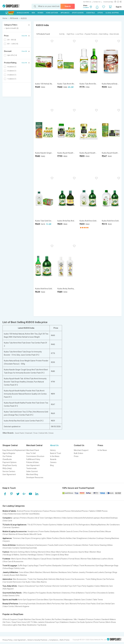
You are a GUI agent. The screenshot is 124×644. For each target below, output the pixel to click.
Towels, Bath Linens (56, 545)
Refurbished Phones (80, 511)
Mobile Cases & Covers (69, 531)
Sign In (119, 7)
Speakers (16, 527)
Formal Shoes (74, 559)
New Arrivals (114, 34)
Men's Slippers (34, 559)
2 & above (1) (12, 75)
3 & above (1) (12, 71)
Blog (52, 465)
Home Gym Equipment (27, 600)
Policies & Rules (33, 462)
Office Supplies (29, 593)
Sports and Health (10, 600)
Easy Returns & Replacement (14, 450)
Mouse (108, 531)
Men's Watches (36, 572)
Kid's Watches (22, 575)
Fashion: (6, 552)
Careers (53, 462)
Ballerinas (96, 559)
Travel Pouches (45, 566)
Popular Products (91, 34)
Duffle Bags (22, 566)
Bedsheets (21, 545)
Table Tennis (98, 600)
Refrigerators (84, 525)
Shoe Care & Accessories (13, 561)
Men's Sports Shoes (19, 559)
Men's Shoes (111, 622)
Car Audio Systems (85, 622)
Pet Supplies (41, 593)
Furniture (69, 545)
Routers (31, 518)
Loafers (104, 559)
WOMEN (40, 13)
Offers (100, 13)
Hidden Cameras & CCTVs (68, 525)
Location (86, 8)
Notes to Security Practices (37, 640)
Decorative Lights (10, 625)
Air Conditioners (113, 525)
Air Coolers (46, 619)
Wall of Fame (65, 640)
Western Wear (95, 552)
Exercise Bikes (43, 600)
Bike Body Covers (63, 579)
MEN (33, 13)
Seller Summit (32, 471)
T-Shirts (47, 555)
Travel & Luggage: (10, 566)
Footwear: (7, 559)
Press (76, 456)
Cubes (97, 586)
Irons (24, 622)
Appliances (65, 13)
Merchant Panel (33, 450)
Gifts (18, 596)
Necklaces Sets (65, 572)
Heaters (73, 622)
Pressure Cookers (93, 619)
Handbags (32, 555)
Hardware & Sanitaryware (37, 545)
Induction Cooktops (96, 538)
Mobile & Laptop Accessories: (15, 531)
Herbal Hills (43, 433)
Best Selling (104, 34)
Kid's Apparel (8, 589)
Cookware (77, 545)
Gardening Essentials (29, 548)
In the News (55, 456)
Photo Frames (99, 622)
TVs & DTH (32, 525)
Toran (36, 433)
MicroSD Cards (36, 534)
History (53, 450)
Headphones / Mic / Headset (74, 619)
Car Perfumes (109, 579)
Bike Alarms (42, 582)
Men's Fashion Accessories (67, 552)
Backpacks (55, 531)
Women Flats (86, 559)
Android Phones (23, 511)
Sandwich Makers (109, 619)
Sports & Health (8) (12, 28)
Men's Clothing (31, 552)
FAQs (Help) (7, 468)
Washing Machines (98, 525)
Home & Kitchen (52, 13)
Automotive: (8, 579)
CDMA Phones (102, 511)
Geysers (7, 541)
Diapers (21, 586)
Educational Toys (32, 586)
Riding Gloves (97, 579)
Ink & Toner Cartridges (44, 518)
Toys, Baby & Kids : (10, 586)
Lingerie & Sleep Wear (60, 555)
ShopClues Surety (10, 465)
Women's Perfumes (78, 604)
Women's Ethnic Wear (47, 552)
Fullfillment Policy (33, 459)
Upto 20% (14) (12, 55)
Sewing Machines (112, 538)
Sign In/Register (9, 453)
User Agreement (9, 474)
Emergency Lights (39, 538)
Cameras (7, 527)
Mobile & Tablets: (10, 511)
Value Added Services (12, 514)
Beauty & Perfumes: (11, 604)
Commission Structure (35, 456)
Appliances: (7, 538)
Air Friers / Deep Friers (12, 622)
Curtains (16, 548)
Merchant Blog (32, 474)
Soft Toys (77, 586)
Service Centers (9, 471)
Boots (111, 559)
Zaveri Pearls (19, 433)
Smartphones (36, 511)
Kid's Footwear (46, 586)
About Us (54, 445)
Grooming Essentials (27, 604)
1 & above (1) (12, 79)
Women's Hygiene (22, 606)
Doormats (7, 548)
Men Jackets (39, 622)
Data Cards (8, 521)
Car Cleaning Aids (40, 579)
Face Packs (91, 604)
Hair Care (65, 604)
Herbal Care (110, 604)
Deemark (29, 433)
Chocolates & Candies (106, 593)
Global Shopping (112, 13)
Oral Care (100, 604)
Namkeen (57, 593)
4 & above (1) (12, 67)
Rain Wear (22, 625)
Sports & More (78, 13)
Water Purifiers (53, 538)
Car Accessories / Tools (81, 579)
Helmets (52, 579)
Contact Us (97, 2)
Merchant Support (81, 450)
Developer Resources (35, 477)
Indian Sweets (9, 596)
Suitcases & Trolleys (70, 566)
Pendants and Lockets (95, 572)
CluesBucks (7, 459)
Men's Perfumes (54, 604)
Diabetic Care (80, 600)
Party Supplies (88, 586)
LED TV (30, 622)
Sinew (51, 433)
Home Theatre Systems (46, 525)
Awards (53, 459)
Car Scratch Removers (12, 582)
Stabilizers (64, 622)
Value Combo (9, 606)
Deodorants (41, 604)
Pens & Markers (78, 593)
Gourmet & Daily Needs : (13, 593)
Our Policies (7, 456)
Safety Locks (19, 568)
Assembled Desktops (109, 518)
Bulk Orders (79, 453)
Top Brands (42, 625)
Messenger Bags (112, 566)
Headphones (33, 531)
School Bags (8, 568)
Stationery (66, 593)
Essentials (91, 13)
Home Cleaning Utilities (103, 545)
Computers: (7, 518)
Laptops (16, 518)
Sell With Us (87, 2)
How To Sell (31, 453)
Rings (115, 572)
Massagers (69, 600)
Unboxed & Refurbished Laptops (87, 518)
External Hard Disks (97, 531)
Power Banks (44, 531)
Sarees (40, 555)
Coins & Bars (24, 572)
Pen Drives (84, 531)
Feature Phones (49, 511)
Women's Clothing (17, 552)
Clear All (24, 36)
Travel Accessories (87, 566)
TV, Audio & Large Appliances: (15, 525)
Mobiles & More (23, 13)
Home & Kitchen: (9, 545)
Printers (23, 518)
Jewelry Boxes (9, 575)
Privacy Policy (7, 640)
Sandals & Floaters (60, 559)
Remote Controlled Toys (62, 586)
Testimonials (31, 468)
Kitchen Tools (88, 545)
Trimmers (17, 538)
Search (68, 6)
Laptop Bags (33, 566)
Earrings (108, 572)
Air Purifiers (57, 619)
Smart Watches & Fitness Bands (16, 534)
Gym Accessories (56, 600)
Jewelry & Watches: (11, 572)
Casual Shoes (46, 559)
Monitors (57, 518)
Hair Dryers (26, 538)
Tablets (92, 511)
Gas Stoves (37, 619)
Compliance (53, 640)
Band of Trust (56, 453)
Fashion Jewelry (79, 572)
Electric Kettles (66, 538)
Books (50, 593)
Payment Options (9, 462)
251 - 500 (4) (12, 40)
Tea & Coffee (90, 593)
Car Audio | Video (29, 582)
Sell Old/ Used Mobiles (31, 514)
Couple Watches (24, 619)
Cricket (89, 600)
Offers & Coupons (10, 619)
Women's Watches (50, 572)
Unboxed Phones (64, 511)
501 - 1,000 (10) (13, 44)
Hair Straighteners (80, 538)
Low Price (79, 34)
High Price (70, 34)
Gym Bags (100, 566)
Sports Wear (84, 552)
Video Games (67, 518)
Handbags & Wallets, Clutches (15, 555)
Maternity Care (107, 586)
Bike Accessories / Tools (23, 579)
